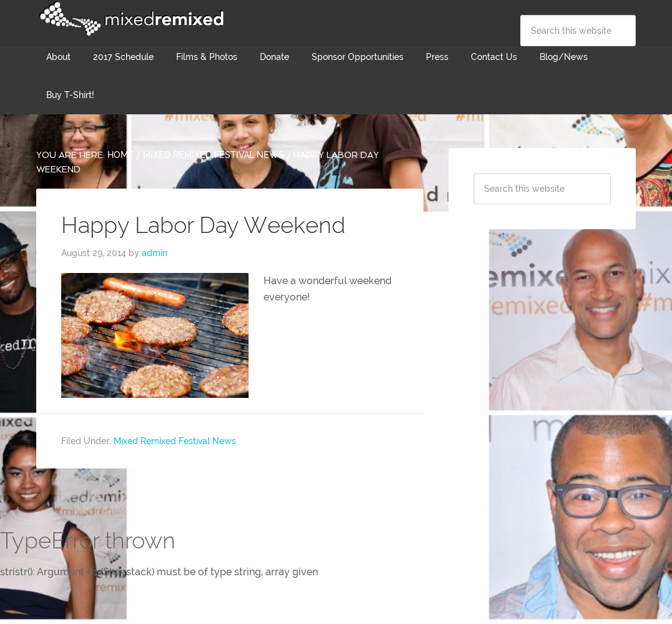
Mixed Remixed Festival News (175, 441)
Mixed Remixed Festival (130, 19)
